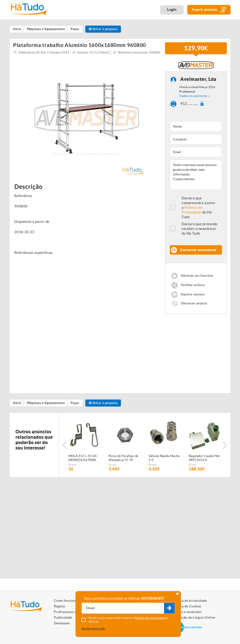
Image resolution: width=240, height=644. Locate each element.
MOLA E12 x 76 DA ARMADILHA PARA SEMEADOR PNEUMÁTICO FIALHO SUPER (83, 461)
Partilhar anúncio (193, 287)
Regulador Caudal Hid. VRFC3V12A (204, 460)
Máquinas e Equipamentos (46, 405)
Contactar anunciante (198, 252)
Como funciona (66, 601)
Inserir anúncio (209, 10)
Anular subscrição (93, 628)
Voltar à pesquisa (104, 29)
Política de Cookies (187, 606)
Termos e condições (187, 612)
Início (17, 405)
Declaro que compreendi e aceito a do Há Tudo (198, 210)
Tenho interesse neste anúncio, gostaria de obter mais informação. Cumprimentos (196, 177)
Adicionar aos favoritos (197, 278)
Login (172, 9)
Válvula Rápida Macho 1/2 (164, 460)
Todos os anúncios (193, 98)
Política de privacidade (189, 601)
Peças (76, 405)
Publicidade (63, 617)
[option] (87, 120)
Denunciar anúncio (194, 306)
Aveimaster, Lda (198, 81)
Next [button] (225, 447)
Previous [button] (65, 447)
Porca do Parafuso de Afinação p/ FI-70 (124, 460)
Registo (60, 606)
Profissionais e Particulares (75, 612)
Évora (72, 467)
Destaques (62, 623)
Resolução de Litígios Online (193, 617)
